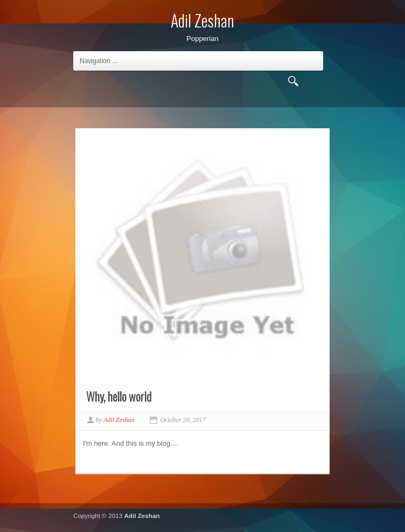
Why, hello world (119, 396)
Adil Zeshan (142, 516)
